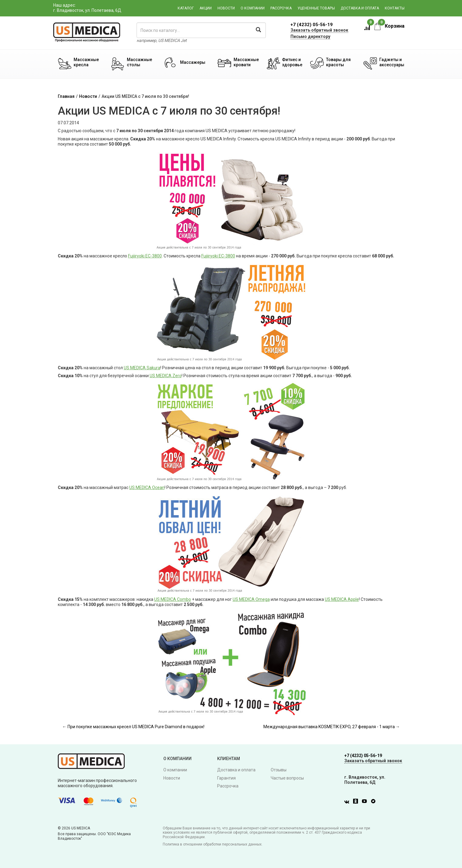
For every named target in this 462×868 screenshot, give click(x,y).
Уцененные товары (316, 8)
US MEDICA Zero (166, 376)
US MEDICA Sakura (142, 368)
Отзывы (279, 770)
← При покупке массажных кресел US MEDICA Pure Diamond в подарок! (133, 727)
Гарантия (226, 778)
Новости (226, 8)
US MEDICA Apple (342, 599)
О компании (253, 8)
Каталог (186, 8)
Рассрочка (281, 8)
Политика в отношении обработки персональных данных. (213, 844)
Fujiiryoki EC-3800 (145, 256)
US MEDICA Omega (251, 599)
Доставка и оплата (360, 8)
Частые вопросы (287, 778)
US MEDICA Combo (173, 599)
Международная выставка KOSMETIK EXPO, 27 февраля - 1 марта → (332, 727)
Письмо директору (310, 36)
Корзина (389, 26)
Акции (206, 8)
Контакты (395, 8)
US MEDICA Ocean (147, 487)
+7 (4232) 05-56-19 (312, 25)
